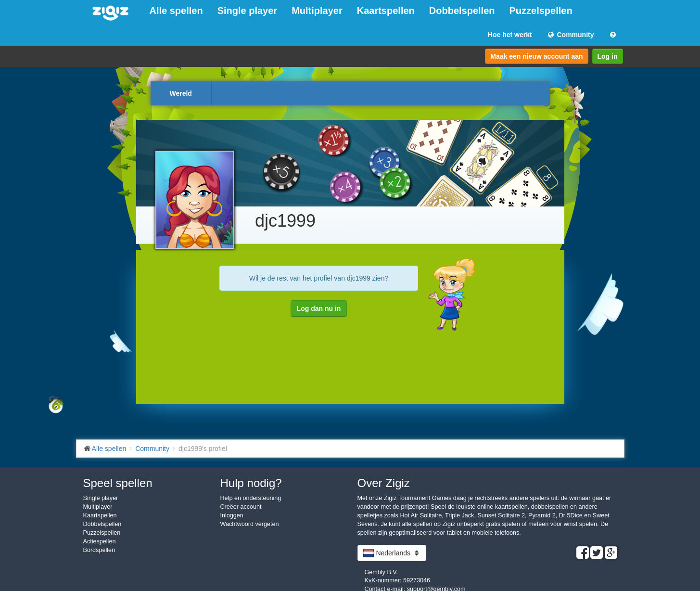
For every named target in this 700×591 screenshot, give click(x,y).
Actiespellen (100, 541)
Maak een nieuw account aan (536, 56)
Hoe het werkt (510, 35)
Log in (608, 56)
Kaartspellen (386, 11)
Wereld (181, 93)
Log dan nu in (319, 308)
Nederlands (392, 553)
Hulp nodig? (251, 483)
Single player (248, 11)
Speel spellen (118, 483)
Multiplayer (317, 11)
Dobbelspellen (462, 11)
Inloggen (232, 515)
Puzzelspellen (541, 11)
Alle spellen (176, 11)
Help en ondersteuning (251, 498)
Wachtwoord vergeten (250, 524)
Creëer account (241, 507)
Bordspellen (99, 550)
